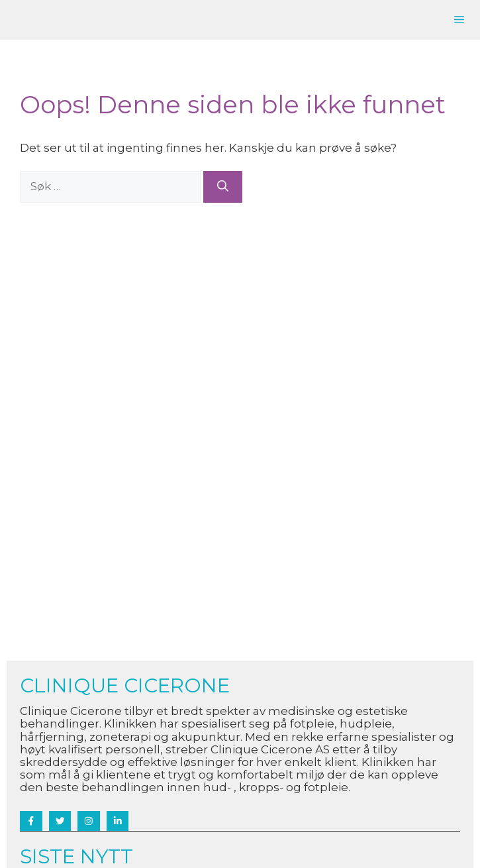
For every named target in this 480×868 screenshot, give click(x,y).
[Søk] (223, 187)
